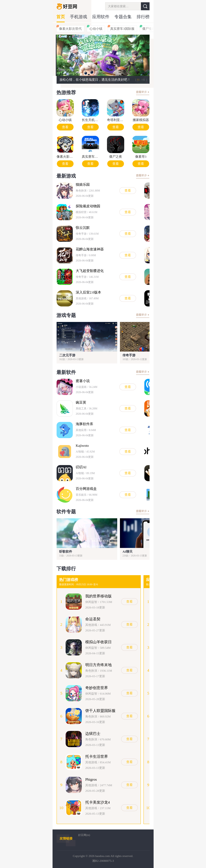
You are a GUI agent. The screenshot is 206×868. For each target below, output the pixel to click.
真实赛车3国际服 (121, 28)
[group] (103, 59)
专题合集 (123, 17)
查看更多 (143, 93)
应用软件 (101, 17)
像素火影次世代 (69, 28)
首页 (61, 17)
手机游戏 (79, 17)
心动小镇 (95, 28)
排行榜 (143, 17)
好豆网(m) (84, 835)
